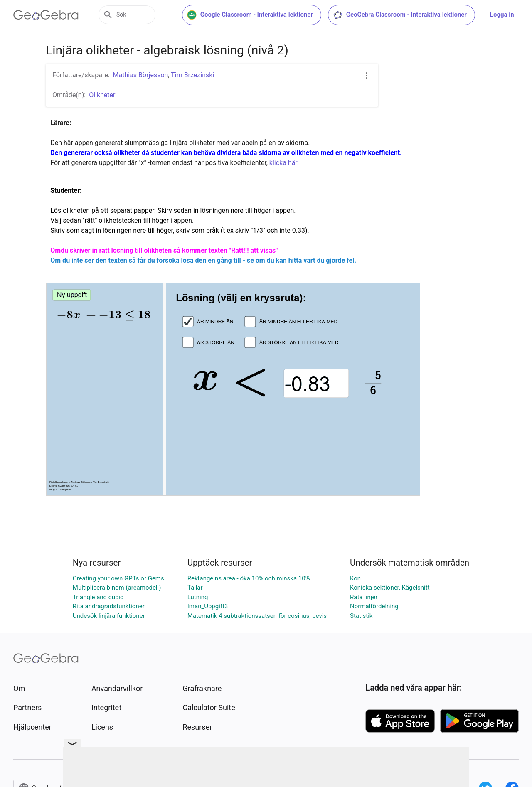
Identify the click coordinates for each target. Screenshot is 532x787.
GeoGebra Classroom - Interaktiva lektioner (430, 15)
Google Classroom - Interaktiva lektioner (280, 15)
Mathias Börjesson (141, 75)
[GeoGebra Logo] (46, 15)
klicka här (283, 163)
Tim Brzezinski (192, 75)
